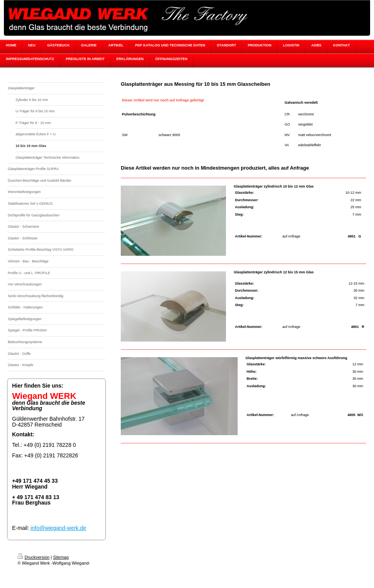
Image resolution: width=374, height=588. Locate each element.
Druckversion (34, 557)
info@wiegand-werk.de (58, 528)
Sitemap (61, 557)
